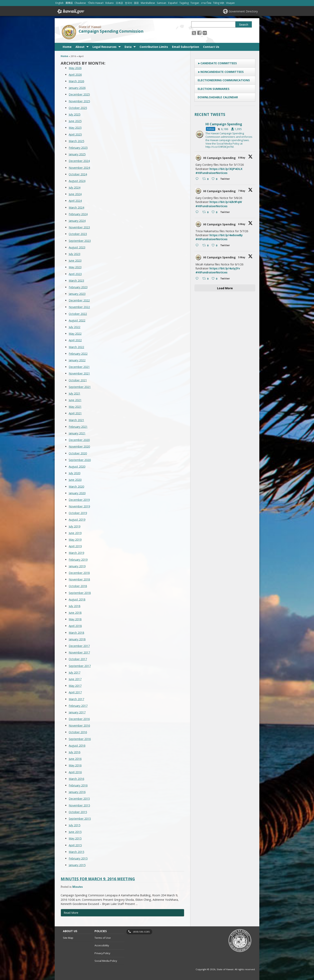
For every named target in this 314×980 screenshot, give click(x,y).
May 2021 (75, 407)
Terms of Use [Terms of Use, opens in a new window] (103, 938)
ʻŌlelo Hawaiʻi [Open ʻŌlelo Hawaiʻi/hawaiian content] (96, 3)
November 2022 (79, 307)
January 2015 (77, 865)
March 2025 (76, 141)
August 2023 (77, 247)
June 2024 (75, 194)
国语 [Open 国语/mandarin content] (136, 3)
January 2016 (77, 792)
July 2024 (74, 187)
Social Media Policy (106, 961)
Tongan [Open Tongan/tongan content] (195, 3)
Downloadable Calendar (218, 97)
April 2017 (75, 692)
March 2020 (76, 486)
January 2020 (77, 493)
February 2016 (78, 785)
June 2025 (75, 121)
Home (67, 47)
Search (244, 25)
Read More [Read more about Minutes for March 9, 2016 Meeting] (71, 913)
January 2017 (77, 712)
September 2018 (80, 593)
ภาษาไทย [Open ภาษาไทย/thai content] (206, 3)
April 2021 (75, 413)
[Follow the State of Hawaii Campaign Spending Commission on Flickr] (205, 33)
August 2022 (77, 320)
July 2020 (74, 473)
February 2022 (78, 354)
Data (128, 47)
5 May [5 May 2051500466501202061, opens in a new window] (242, 257)
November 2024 (79, 168)
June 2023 (75, 261)
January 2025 (77, 154)
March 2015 (76, 852)
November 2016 (79, 725)
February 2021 (78, 427)
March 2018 (76, 633)
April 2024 (75, 201)
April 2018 (75, 626)
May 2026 (75, 68)
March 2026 (76, 81)
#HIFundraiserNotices (211, 173)
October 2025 (78, 108)
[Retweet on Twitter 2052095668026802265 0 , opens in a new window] (206, 246)
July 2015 (74, 825)
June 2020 (75, 480)
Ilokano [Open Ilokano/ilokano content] (110, 3)
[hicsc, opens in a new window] (225, 134)
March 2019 (76, 553)
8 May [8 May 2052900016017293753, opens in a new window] (242, 158)
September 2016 (80, 739)
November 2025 (79, 101)
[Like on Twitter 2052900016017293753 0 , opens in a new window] (215, 179)
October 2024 (78, 174)
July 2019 (74, 526)
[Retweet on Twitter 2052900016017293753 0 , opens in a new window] (206, 179)
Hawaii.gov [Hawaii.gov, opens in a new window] (70, 11)
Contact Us (211, 47)
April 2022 (75, 340)
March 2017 (76, 699)
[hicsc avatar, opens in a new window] (198, 158)
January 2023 (77, 294)
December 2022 (79, 300)
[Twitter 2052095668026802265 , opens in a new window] (226, 246)
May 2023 (75, 267)
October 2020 (78, 453)
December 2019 (79, 500)
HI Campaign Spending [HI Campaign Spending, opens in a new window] (219, 158)
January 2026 (77, 88)
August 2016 (77, 746)
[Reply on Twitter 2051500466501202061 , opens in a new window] (198, 279)
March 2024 (76, 207)
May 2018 (75, 619)
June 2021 (75, 400)
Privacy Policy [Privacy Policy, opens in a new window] (102, 953)
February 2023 (78, 287)
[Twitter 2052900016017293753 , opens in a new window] (226, 179)
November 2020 (79, 446)
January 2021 (77, 433)
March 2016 (76, 779)
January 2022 (77, 360)
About (80, 47)
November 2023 (79, 227)
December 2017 (79, 646)
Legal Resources (105, 47)
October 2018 (78, 586)
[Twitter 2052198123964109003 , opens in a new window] (226, 213)
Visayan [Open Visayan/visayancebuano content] (230, 3)
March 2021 (76, 420)
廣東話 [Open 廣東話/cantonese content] (69, 3)
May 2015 (75, 838)
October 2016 (78, 732)
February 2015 (78, 858)
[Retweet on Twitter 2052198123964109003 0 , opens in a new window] (206, 212)
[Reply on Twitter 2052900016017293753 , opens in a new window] (198, 179)
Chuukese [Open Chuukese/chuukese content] (80, 3)
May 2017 (75, 686)
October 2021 (78, 380)
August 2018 (77, 599)
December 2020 (79, 440)
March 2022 (76, 347)
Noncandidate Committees (222, 72)
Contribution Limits (154, 47)
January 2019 (77, 566)
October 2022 (78, 314)
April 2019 (75, 546)
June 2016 (75, 759)
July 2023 (74, 254)
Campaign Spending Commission (111, 31)
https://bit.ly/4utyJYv (225, 268)
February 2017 (78, 706)
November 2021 (79, 373)
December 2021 (79, 367)
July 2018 (74, 606)
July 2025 (74, 114)
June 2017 (75, 679)
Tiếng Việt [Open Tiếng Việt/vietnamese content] (219, 3)
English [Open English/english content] (59, 3)
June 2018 (75, 613)
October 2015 (78, 812)
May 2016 (75, 765)
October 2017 (78, 659)
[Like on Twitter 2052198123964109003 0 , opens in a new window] (215, 212)
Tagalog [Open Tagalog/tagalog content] (184, 3)
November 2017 (79, 652)
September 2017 (80, 666)
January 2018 (77, 639)
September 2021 (80, 387)
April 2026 (75, 75)
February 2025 (78, 148)
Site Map (68, 938)
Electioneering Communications (224, 80)
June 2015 (75, 832)
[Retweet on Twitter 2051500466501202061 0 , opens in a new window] (206, 279)
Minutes (77, 887)
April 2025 (75, 134)
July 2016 (74, 752)
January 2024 (77, 221)
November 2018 (79, 579)
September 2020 (80, 460)
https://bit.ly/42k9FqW (226, 202)
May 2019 (75, 540)
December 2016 (79, 719)
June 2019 (75, 533)
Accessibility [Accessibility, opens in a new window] (102, 945)
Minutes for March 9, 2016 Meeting (98, 879)
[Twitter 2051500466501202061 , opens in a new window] (226, 279)
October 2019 (78, 513)
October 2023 (78, 234)
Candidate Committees (219, 63)
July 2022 (74, 327)
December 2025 (79, 94)
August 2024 (77, 181)
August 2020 (77, 466)
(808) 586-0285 (141, 932)
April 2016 (75, 772)
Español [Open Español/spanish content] (173, 3)
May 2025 (75, 128)
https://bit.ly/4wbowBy (226, 235)
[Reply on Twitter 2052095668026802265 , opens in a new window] (198, 246)
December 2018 (79, 573)
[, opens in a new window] (199, 33)
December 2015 (79, 799)
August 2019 (77, 520)
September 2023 (80, 241)
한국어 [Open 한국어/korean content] (129, 3)
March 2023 (76, 281)
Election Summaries (214, 89)
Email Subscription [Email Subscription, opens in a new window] (186, 47)
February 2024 (78, 214)
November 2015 (79, 805)
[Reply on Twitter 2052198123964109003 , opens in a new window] (198, 212)
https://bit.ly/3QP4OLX (226, 169)
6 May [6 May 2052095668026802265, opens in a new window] (242, 224)
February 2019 (78, 560)
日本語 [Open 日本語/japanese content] (119, 3)
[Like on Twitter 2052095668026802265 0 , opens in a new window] (215, 246)
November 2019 (79, 506)
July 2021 (74, 393)
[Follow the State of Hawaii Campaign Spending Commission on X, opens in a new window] (194, 33)
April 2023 (75, 274)
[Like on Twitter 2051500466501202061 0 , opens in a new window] (215, 279)
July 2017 (74, 672)
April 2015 (75, 845)
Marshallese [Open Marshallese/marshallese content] (148, 3)
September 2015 (80, 819)
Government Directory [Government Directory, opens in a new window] (243, 11)
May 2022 (75, 334)
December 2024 (79, 161)
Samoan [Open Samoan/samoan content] (162, 3)
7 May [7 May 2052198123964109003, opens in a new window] (242, 191)
